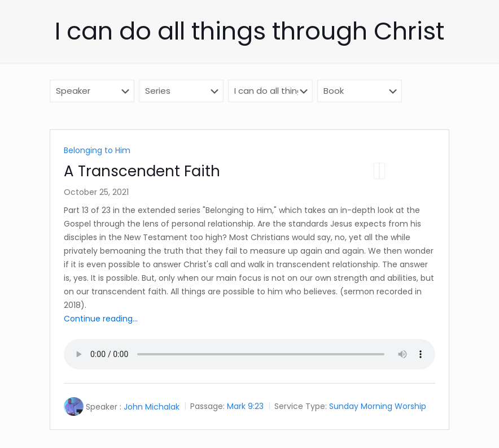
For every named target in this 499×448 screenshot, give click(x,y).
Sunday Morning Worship (378, 407)
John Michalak (152, 407)
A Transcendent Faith (142, 171)
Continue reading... (101, 319)
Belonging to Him (97, 150)
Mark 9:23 (245, 407)
